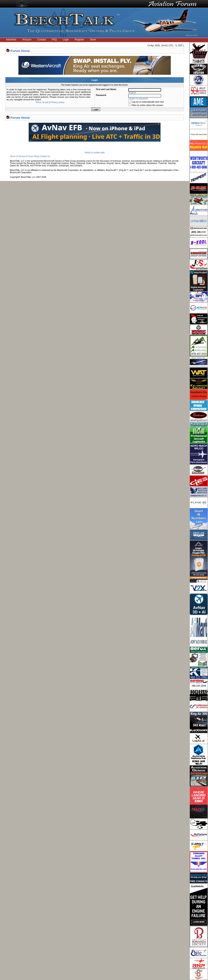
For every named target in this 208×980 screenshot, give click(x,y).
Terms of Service (18, 156)
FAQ (54, 40)
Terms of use (42, 102)
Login (66, 40)
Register (79, 40)
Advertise (11, 40)
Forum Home (20, 51)
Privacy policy (57, 102)
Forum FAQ (33, 156)
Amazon (27, 40)
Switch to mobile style (95, 153)
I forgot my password (138, 99)
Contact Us (45, 156)
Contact (42, 40)
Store (93, 40)
